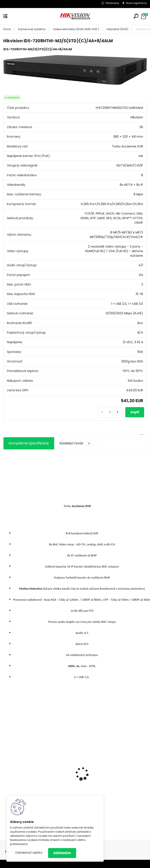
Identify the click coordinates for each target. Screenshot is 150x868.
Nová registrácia (136, 3)
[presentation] (6, 766)
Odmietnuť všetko (29, 853)
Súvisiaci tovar (76, 443)
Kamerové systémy (32, 29)
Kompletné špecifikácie (29, 443)
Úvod (7, 29)
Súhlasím (62, 853)
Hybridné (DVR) (117, 29)
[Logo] (75, 16)
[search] (136, 16)
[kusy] (110, 412)
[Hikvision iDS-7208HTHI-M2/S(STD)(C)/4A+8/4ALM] (75, 70)
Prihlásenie (112, 3)
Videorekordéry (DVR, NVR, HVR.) (76, 29)
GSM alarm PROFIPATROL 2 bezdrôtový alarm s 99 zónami (112, 789)
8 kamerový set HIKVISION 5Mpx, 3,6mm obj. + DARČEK (33, 777)
